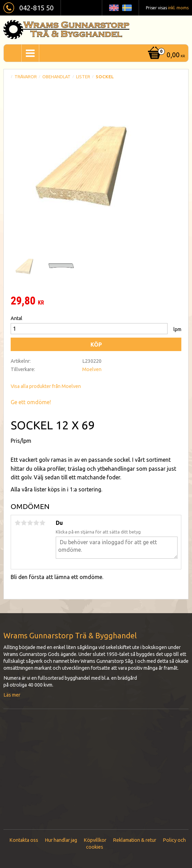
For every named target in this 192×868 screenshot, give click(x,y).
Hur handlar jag (61, 840)
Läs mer (12, 695)
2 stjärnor (24, 523)
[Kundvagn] (166, 55)
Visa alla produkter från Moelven (46, 386)
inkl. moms (178, 8)
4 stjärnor (36, 523)
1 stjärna (18, 523)
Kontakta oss (24, 840)
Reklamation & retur (135, 840)
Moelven (92, 369)
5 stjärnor (42, 523)
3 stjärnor (30, 523)
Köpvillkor (95, 840)
